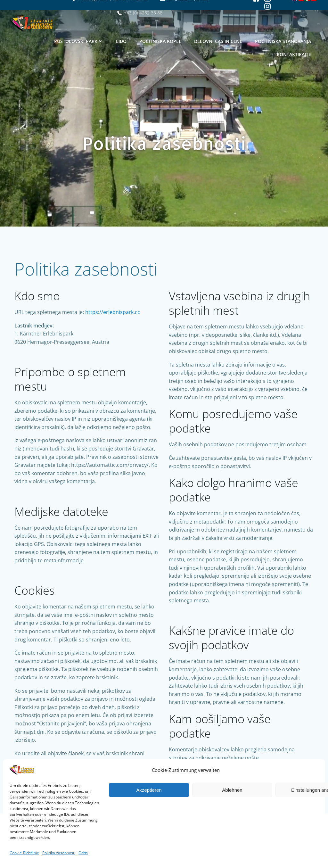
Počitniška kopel (161, 41)
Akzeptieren (149, 790)
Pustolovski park (79, 41)
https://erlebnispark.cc (113, 316)
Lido (122, 41)
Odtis (83, 853)
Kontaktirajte (294, 54)
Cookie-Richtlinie (24, 853)
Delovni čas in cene (218, 41)
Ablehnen (232, 790)
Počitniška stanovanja (283, 41)
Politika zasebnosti (59, 853)
